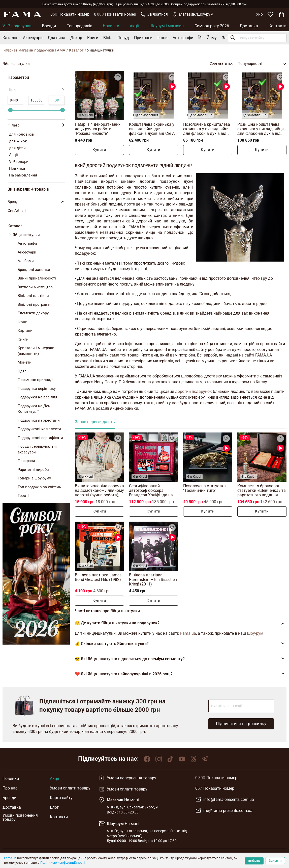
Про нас (10, 788)
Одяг (22, 371)
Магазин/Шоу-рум (193, 14)
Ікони (163, 38)
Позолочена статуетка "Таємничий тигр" (204, 488)
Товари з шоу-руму (34, 478)
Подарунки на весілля (37, 397)
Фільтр (36, 125)
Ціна (36, 90)
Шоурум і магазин (167, 26)
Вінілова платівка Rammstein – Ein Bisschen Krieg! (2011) (153, 580)
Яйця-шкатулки (26, 235)
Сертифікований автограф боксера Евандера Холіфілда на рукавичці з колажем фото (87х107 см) (151, 490)
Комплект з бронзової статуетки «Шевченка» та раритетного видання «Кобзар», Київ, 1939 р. (262, 490)
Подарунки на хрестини (39, 420)
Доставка (249, 26)
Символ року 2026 (212, 26)
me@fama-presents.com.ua (224, 811)
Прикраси (143, 38)
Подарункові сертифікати (40, 438)
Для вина (56, 38)
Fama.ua (10, 858)
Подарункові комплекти (39, 429)
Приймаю (254, 861)
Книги (93, 38)
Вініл (108, 38)
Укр (259, 14)
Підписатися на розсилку (241, 724)
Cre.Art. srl (17, 211)
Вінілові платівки (33, 296)
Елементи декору (33, 313)
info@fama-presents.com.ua (225, 800)
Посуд (123, 38)
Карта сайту (61, 798)
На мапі (132, 800)
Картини (25, 330)
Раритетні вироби (33, 470)
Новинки (111, 26)
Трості (23, 496)
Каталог (10, 38)
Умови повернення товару (20, 818)
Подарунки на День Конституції (35, 409)
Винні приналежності (37, 278)
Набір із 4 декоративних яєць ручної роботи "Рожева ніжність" (98, 129)
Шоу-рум (255, 633)
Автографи (183, 38)
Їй (200, 38)
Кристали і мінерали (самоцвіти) (36, 351)
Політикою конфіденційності (62, 863)
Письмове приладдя (36, 380)
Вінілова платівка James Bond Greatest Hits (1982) (98, 577)
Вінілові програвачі (35, 304)
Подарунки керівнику (37, 389)
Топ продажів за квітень (39, 487)
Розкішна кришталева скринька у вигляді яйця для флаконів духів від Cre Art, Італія (261, 129)
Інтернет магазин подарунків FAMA (34, 50)
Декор (76, 38)
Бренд (37, 202)
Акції (134, 26)
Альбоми (26, 261)
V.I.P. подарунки (17, 26)
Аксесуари (33, 38)
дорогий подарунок (194, 391)
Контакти (278, 26)
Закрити (275, 861)
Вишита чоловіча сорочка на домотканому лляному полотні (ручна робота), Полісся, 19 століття (99, 490)
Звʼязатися (154, 14)
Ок (57, 100)
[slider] (10, 110)
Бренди (49, 26)
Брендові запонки (34, 270)
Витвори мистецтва (35, 287)
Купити (99, 150)
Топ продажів (79, 26)
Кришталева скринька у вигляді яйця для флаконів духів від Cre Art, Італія (153, 129)
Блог (54, 807)
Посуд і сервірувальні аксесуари (37, 449)
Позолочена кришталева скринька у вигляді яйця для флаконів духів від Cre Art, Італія (207, 129)
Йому (212, 38)
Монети (25, 362)
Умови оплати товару (70, 788)
